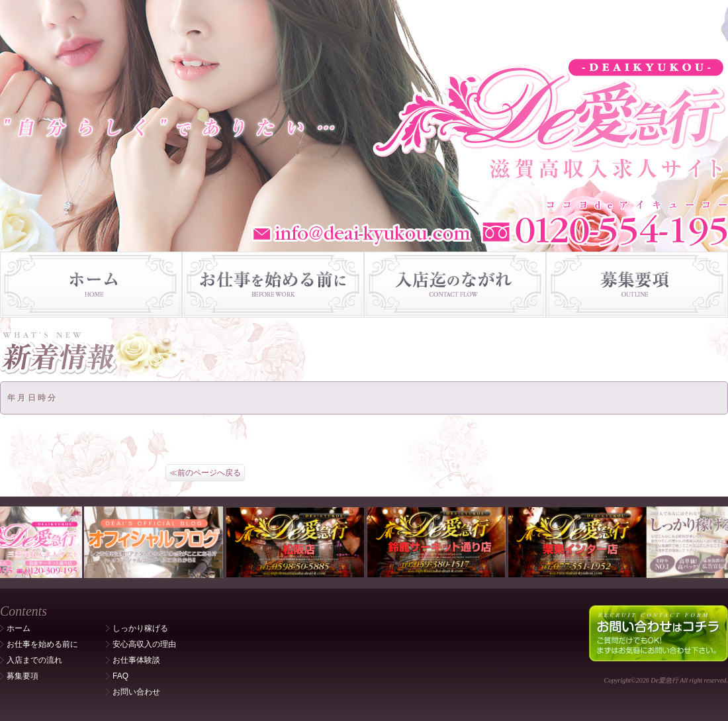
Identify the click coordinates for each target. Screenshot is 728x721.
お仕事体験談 (136, 660)
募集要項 (23, 676)
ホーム (19, 628)
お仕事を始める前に (42, 644)
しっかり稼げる (140, 628)
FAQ (120, 676)
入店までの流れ (34, 660)
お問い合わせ (136, 692)
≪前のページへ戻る (205, 473)
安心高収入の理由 (144, 644)
